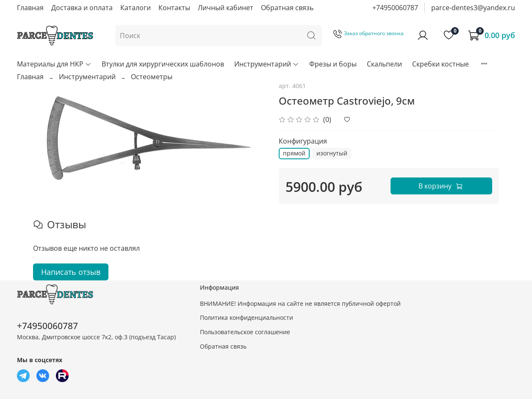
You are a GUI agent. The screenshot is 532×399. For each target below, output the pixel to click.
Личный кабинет (226, 8)
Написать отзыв (71, 272)
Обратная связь (287, 8)
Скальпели (384, 64)
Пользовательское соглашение (245, 332)
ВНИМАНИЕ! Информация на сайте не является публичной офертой (300, 303)
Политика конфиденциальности (247, 317)
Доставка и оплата (82, 8)
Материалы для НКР (54, 64)
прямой (294, 153)
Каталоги (136, 8)
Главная (30, 8)
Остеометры (152, 77)
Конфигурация (303, 141)
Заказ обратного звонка (369, 33)
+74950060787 (395, 8)
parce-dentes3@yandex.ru (473, 8)
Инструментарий (267, 64)
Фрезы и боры (333, 64)
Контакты (174, 8)
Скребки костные (441, 64)
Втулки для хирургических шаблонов (163, 64)
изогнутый (332, 153)
